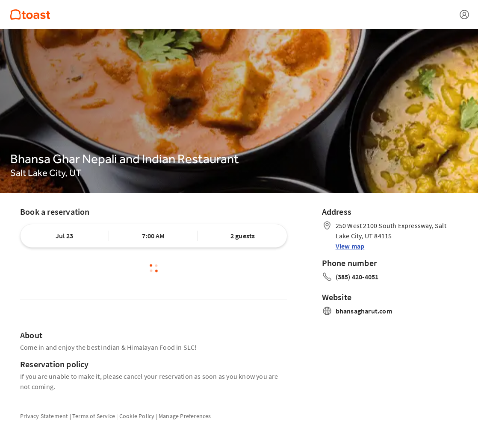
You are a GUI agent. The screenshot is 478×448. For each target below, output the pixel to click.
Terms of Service (94, 416)
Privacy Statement (44, 416)
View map (350, 246)
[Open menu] (464, 15)
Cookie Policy (137, 416)
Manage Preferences (185, 416)
